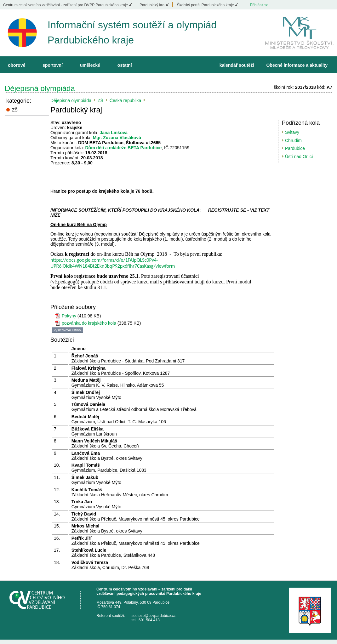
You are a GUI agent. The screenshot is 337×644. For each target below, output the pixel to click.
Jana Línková (114, 133)
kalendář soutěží (237, 65)
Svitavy (292, 132)
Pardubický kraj (152, 5)
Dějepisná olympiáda (40, 88)
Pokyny (69, 316)
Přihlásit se (259, 5)
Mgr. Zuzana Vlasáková (117, 138)
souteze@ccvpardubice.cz (153, 616)
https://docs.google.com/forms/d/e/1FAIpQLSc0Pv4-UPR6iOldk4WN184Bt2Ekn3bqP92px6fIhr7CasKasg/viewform (113, 263)
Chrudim (293, 140)
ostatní (125, 65)
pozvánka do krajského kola (89, 323)
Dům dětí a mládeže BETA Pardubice (124, 148)
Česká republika (125, 100)
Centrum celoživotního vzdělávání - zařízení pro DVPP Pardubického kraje (66, 5)
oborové (17, 65)
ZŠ (15, 110)
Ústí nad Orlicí (299, 157)
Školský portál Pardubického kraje (206, 5)
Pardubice (295, 148)
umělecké (90, 65)
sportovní (53, 65)
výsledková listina (67, 330)
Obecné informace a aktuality (297, 65)
